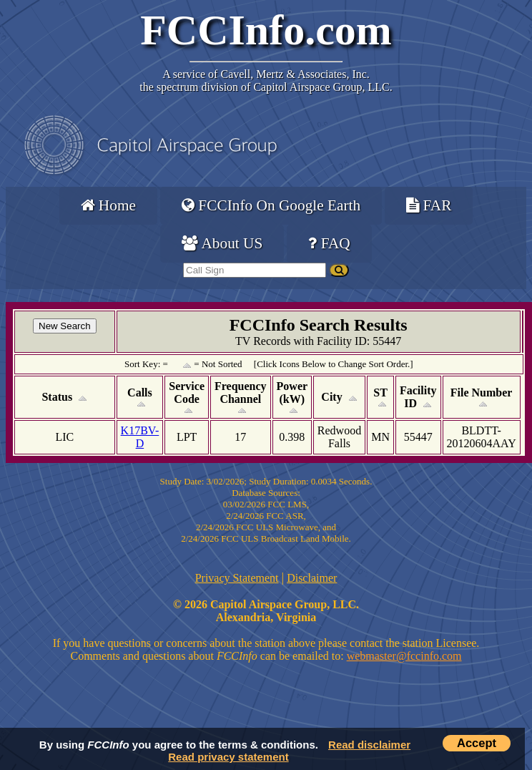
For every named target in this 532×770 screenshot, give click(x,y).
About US (222, 243)
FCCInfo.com (266, 30)
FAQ (329, 243)
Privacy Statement (237, 578)
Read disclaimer (369, 745)
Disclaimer (312, 578)
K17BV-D (140, 437)
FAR (429, 205)
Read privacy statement (228, 757)
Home (108, 205)
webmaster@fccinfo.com (404, 656)
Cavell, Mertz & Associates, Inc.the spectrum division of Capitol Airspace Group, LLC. (266, 81)
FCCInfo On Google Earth (271, 205)
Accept (477, 743)
